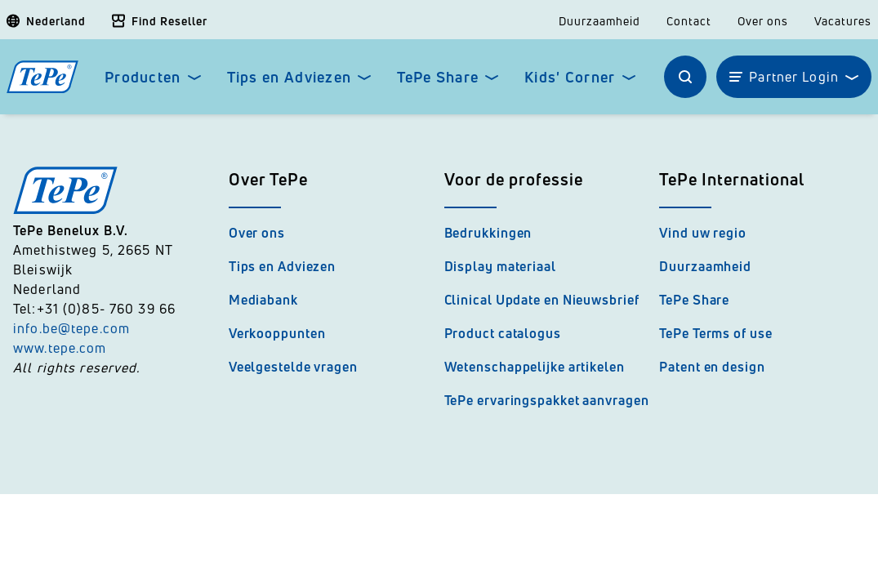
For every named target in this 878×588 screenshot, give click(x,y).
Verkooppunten (277, 333)
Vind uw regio (703, 233)
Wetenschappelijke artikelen (535, 367)
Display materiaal (500, 266)
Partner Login (794, 77)
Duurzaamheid (599, 21)
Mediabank (263, 300)
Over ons (763, 21)
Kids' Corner (570, 77)
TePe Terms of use (715, 333)
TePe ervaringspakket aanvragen (547, 400)
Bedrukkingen (488, 233)
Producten (143, 77)
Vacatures (843, 21)
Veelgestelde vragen (293, 367)
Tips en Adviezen (290, 77)
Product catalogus (503, 333)
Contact (689, 21)
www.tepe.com (60, 348)
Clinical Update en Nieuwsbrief (542, 300)
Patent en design (712, 367)
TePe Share (438, 77)
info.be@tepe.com (71, 328)
